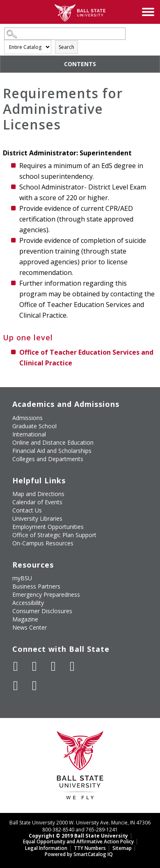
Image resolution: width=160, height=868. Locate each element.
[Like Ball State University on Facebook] (16, 666)
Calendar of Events (37, 502)
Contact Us (27, 510)
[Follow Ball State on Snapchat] (34, 686)
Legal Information (46, 848)
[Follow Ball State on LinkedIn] (16, 686)
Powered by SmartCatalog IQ (79, 854)
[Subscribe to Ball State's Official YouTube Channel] (53, 666)
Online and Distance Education (53, 442)
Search (66, 47)
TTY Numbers (90, 848)
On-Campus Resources (43, 543)
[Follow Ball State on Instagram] (72, 666)
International (29, 434)
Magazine (25, 619)
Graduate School (34, 426)
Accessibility (28, 603)
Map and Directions (38, 494)
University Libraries (37, 518)
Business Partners (36, 586)
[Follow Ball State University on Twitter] (34, 666)
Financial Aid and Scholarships (52, 451)
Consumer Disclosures (42, 611)
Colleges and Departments (48, 459)
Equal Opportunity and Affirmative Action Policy (78, 841)
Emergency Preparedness (46, 594)
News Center (30, 627)
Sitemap (122, 848)
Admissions (27, 418)
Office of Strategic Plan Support (54, 535)
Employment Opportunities (48, 527)
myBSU (22, 578)
